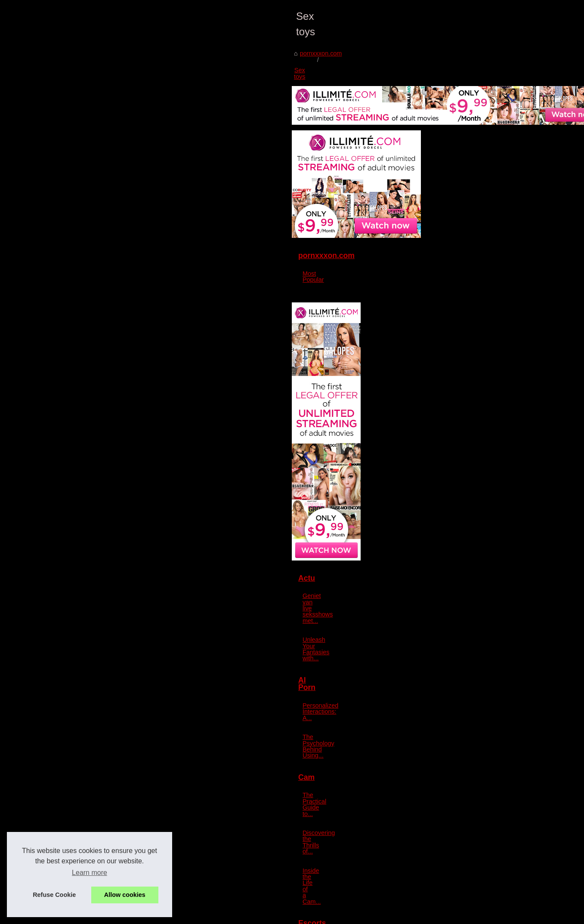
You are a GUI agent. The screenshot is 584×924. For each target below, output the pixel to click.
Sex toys (104, 309)
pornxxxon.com (63, 309)
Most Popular (450, 280)
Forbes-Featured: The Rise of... (475, 829)
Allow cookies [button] (125, 895)
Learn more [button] (90, 873)
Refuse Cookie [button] (54, 895)
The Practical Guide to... (465, 713)
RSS (209, 915)
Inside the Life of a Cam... (467, 751)
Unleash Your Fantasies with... (474, 615)
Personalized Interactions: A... (473, 654)
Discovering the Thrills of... (468, 732)
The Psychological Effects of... (474, 887)
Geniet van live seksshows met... (477, 596)
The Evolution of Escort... (467, 810)
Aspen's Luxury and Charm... (472, 791)
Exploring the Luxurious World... (476, 848)
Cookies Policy (184, 915)
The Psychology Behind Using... (476, 673)
